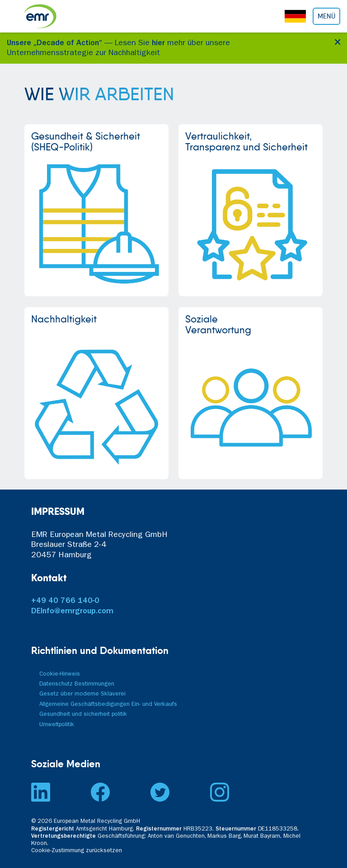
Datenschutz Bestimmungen (77, 684)
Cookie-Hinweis (60, 674)
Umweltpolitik (57, 725)
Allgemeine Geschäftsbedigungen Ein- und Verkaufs (108, 705)
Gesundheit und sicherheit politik (83, 715)
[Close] (336, 41)
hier (158, 44)
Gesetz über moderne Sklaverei (82, 694)
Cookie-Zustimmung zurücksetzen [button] (77, 851)
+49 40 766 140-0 (65, 602)
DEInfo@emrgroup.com (72, 612)
